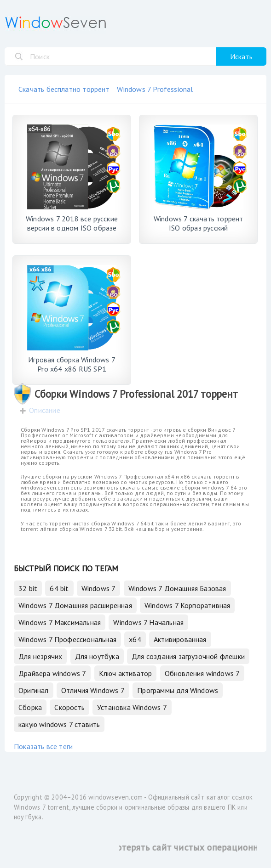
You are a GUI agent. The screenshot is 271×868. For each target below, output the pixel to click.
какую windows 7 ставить (59, 724)
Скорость (69, 707)
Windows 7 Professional (155, 89)
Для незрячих (40, 656)
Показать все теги (43, 746)
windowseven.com (115, 797)
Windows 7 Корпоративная (187, 605)
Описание (45, 410)
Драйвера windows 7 (52, 673)
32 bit (28, 588)
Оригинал (34, 690)
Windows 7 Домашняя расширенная (75, 605)
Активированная (180, 639)
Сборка (30, 707)
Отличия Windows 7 (93, 690)
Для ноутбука (97, 656)
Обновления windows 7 (202, 673)
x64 (135, 639)
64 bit (59, 588)
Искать (241, 56)
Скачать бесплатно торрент (64, 89)
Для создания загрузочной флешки (188, 656)
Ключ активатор (126, 673)
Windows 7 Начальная (148, 622)
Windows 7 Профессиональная (67, 639)
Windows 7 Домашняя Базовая (177, 588)
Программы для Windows (178, 690)
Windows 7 (99, 588)
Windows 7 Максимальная (60, 622)
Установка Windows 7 (132, 707)
